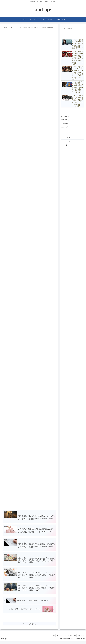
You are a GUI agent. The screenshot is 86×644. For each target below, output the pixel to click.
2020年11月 (65, 120)
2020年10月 (65, 124)
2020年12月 (65, 116)
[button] (83, 28)
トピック (67, 141)
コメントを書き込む (29, 627)
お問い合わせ (80, 639)
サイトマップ (58, 639)
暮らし (67, 145)
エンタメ (67, 138)
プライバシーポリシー (69, 639)
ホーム (51, 639)
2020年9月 (65, 127)
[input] (73, 28)
